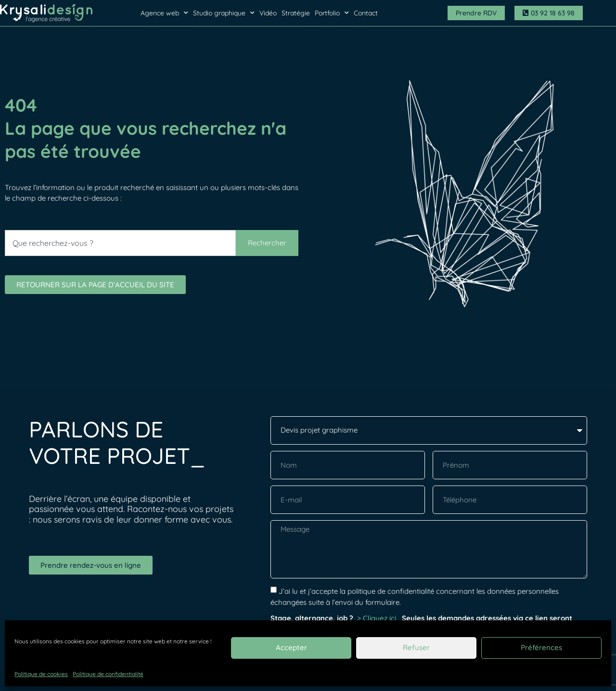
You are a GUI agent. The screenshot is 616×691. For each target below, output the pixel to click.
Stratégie (296, 13)
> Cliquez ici (378, 618)
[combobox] (120, 243)
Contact (366, 13)
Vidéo (268, 13)
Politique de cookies (41, 674)
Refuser (416, 647)
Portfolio (332, 13)
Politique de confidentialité (108, 674)
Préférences (541, 647)
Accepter (291, 647)
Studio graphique (224, 13)
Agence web (164, 13)
